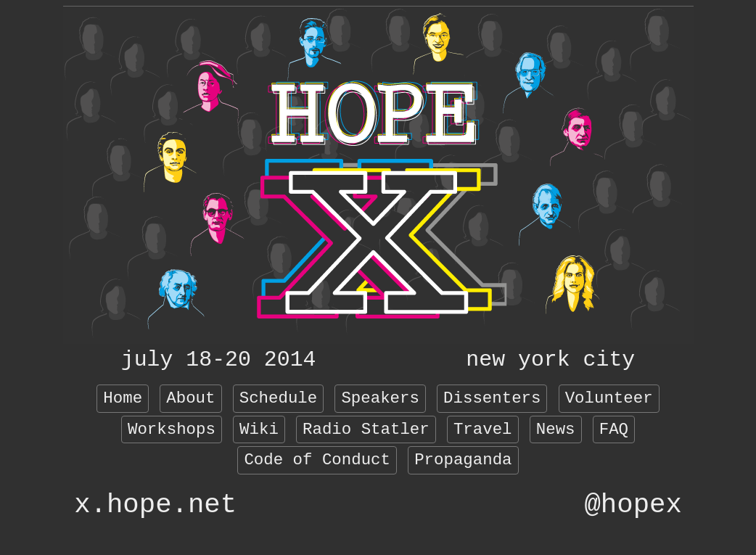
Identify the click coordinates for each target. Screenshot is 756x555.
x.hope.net (155, 505)
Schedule (279, 398)
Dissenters (492, 398)
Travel (483, 429)
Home (123, 398)
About (190, 398)
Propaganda (463, 460)
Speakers (380, 398)
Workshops (172, 429)
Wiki (259, 429)
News (556, 429)
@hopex (633, 505)
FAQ (614, 429)
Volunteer (609, 398)
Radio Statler (366, 429)
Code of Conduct (317, 460)
